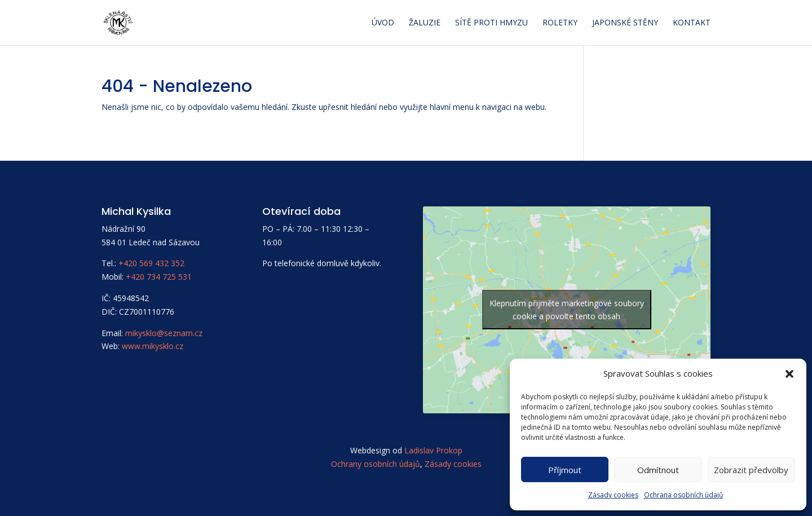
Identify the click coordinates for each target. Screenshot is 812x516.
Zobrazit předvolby (751, 470)
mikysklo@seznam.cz (164, 333)
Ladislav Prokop (433, 450)
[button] (789, 374)
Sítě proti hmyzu (491, 23)
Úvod (383, 23)
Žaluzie (425, 23)
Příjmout (565, 470)
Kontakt (692, 23)
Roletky (560, 23)
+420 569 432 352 (151, 263)
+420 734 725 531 (159, 277)
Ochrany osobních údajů (376, 464)
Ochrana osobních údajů (683, 495)
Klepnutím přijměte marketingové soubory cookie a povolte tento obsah (567, 310)
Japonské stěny (625, 23)
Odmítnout (658, 470)
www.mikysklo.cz (153, 346)
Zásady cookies (613, 495)
